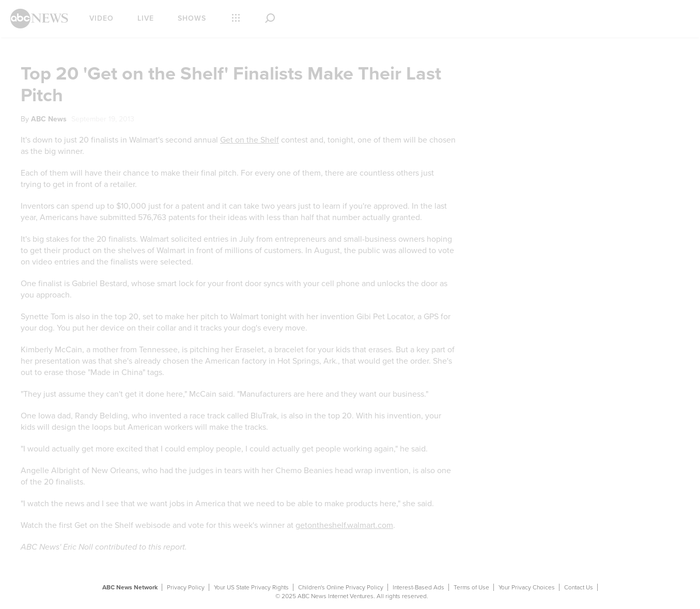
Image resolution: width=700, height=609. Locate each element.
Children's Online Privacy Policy (341, 587)
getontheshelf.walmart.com (344, 525)
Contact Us (579, 587)
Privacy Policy (186, 587)
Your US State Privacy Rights (251, 587)
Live (146, 18)
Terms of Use (471, 587)
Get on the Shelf (250, 140)
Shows (192, 18)
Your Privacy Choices (527, 587)
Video (102, 18)
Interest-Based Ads (418, 587)
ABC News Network (130, 587)
